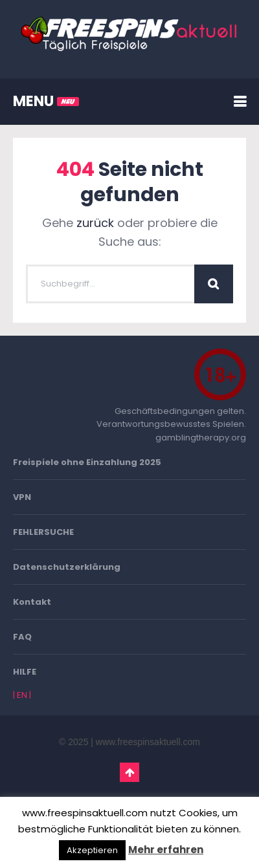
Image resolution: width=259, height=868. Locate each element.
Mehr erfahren (166, 850)
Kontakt (32, 602)
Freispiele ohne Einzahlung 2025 (87, 462)
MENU (46, 101)
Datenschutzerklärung (67, 567)
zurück (95, 223)
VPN (22, 497)
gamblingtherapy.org (201, 438)
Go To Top (129, 772)
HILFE (25, 672)
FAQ (22, 637)
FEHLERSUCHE (43, 532)
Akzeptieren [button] (92, 850)
